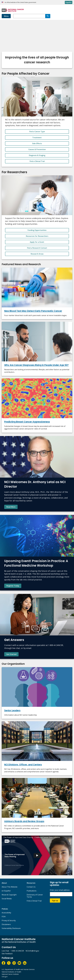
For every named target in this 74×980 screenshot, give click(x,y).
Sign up (55, 900)
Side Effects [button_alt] (37, 143)
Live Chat (5, 951)
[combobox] (29, 16)
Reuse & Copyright (9, 895)
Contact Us (31, 887)
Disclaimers (6, 924)
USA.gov (5, 977)
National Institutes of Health (11, 972)
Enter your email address (60, 890)
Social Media (7, 899)
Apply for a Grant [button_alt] (37, 242)
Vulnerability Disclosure (11, 928)
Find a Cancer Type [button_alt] (37, 132)
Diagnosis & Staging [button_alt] (37, 155)
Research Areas (37, 254)
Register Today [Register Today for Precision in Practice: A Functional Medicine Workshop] (13, 586)
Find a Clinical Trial (34, 901)
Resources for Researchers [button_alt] (37, 236)
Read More (11, 507)
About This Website (10, 887)
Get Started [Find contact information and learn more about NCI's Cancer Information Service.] (11, 654)
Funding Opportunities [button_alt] (37, 230)
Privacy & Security (9, 920)
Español (69, 2)
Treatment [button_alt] (37, 138)
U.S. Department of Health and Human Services (18, 969)
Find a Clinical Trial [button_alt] (37, 161)
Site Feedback (7, 954)
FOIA (4, 917)
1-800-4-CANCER (17, 951)
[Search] (48, 16)
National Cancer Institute (10, 974)
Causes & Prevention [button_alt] (37, 149)
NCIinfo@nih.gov (32, 951)
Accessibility (6, 913)
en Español (6, 891)
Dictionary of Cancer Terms (35, 896)
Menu (6, 16)
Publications (32, 891)
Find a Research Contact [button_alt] (37, 248)
